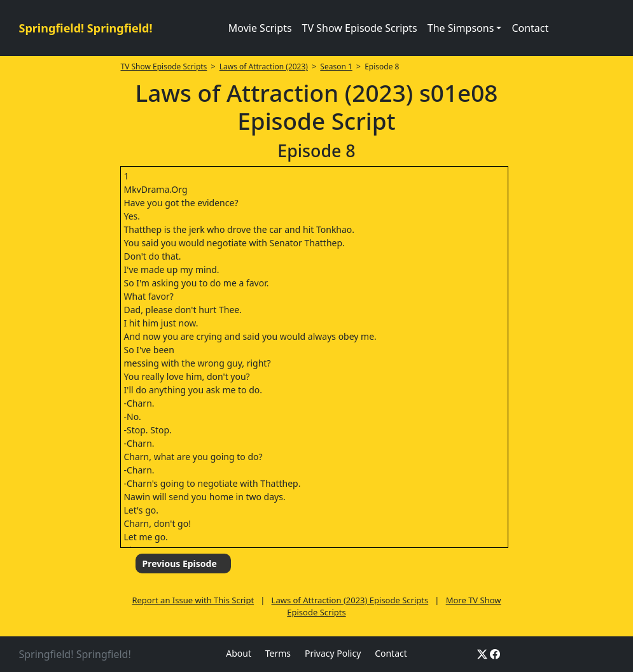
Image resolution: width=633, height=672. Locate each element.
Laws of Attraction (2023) (264, 66)
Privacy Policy (333, 653)
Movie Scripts (260, 28)
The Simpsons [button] (461, 28)
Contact (530, 28)
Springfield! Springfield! (86, 28)
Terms (278, 653)
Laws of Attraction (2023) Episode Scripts (350, 600)
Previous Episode (179, 563)
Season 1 (336, 66)
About (239, 653)
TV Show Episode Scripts (360, 28)
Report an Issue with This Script (193, 600)
